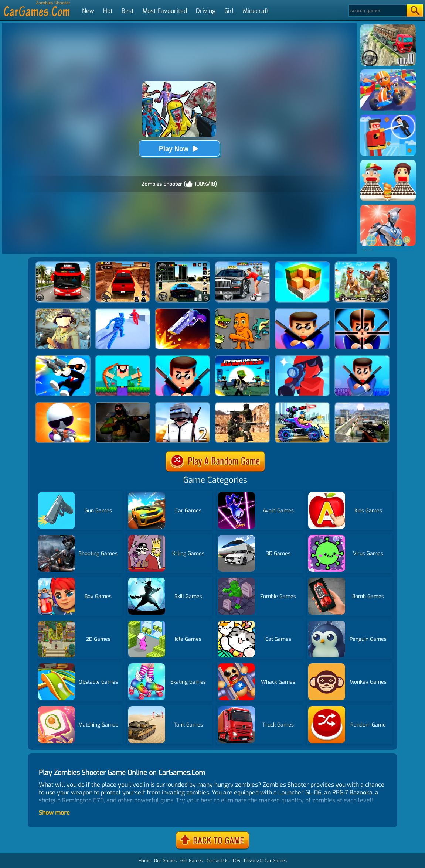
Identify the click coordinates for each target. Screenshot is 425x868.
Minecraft (256, 11)
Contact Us (217, 861)
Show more (54, 813)
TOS (236, 861)
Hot (108, 11)
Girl (229, 11)
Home (144, 861)
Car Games (276, 861)
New (88, 11)
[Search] (377, 11)
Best (128, 11)
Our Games (165, 861)
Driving (206, 11)
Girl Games (192, 861)
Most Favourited (165, 11)
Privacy (251, 861)
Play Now (179, 149)
